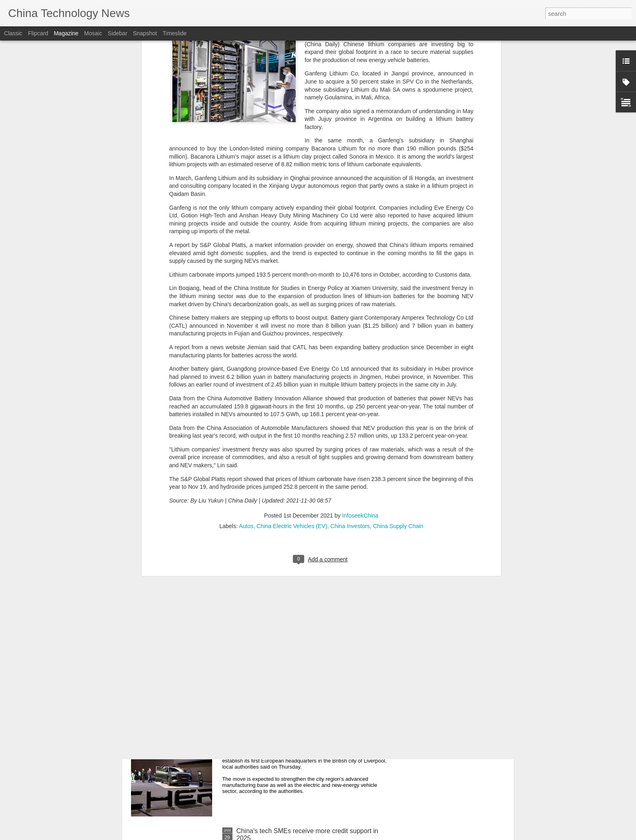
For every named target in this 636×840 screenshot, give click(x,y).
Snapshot (145, 33)
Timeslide (175, 33)
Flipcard (38, 33)
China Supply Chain (398, 359)
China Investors (350, 359)
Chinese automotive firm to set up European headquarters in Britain (300, 742)
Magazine (66, 33)
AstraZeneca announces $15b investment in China (309, 647)
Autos (246, 359)
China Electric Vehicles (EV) (292, 359)
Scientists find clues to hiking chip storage (297, 555)
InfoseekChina (360, 349)
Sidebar (118, 33)
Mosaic (93, 33)
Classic (13, 33)
